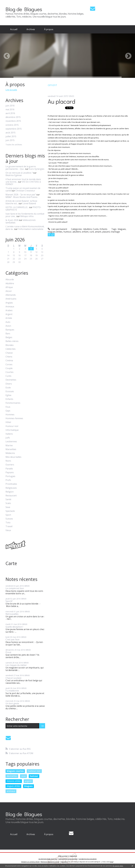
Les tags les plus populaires (88, 859)
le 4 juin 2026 (12, 220)
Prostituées (11, 484)
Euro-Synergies (37, 169)
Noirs (8, 461)
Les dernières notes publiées (68, 859)
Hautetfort (73, 856)
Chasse (9, 353)
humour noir (34, 771)
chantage (115, 232)
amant (98, 232)
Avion (8, 326)
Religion (10, 492)
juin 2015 (10, 140)
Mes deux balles (13, 457)
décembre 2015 (13, 117)
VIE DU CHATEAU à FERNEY (23, 183)
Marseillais (11, 449)
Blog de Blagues (24, 9)
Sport (8, 515)
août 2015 (10, 133)
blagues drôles (13, 786)
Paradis (9, 469)
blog (112, 862)
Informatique (12, 430)
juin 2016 (10, 106)
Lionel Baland (29, 203)
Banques (10, 330)
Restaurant (11, 496)
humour (34, 776)
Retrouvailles (12, 614)
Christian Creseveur (25, 191)
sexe (23, 776)
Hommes (10, 415)
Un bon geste (12, 703)
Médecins (10, 453)
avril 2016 (10, 113)
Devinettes (11, 380)
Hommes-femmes (14, 418)
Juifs (8, 438)
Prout (8, 652)
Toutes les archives (14, 145)
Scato (8, 503)
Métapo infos (27, 216)
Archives (31, 29)
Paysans (10, 472)
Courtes (9, 372)
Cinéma (9, 361)
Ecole (8, 388)
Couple (9, 368)
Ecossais (10, 391)
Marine (9, 445)
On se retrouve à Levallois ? (19, 173)
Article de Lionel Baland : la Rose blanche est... (21, 202)
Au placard (62, 101)
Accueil (14, 29)
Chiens (9, 357)
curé (92, 232)
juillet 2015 (11, 136)
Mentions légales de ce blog (50, 862)
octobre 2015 (12, 125)
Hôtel (8, 422)
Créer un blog (63, 856)
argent (28, 781)
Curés (8, 376)
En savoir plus (118, 866)
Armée (9, 318)
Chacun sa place (13, 678)
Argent (9, 314)
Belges (9, 337)
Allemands (11, 295)
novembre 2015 (13, 121)
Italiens (9, 434)
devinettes (12, 776)
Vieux (8, 530)
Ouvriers (10, 465)
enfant (85, 232)
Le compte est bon (15, 588)
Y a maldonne (12, 691)
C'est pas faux (12, 639)
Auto (8, 322)
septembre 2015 (14, 129)
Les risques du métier (16, 665)
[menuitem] (14, 29)
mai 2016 (10, 110)
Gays (8, 411)
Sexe (8, 507)
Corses (9, 364)
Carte (11, 563)
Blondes (10, 345)
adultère (77, 232)
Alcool (9, 291)
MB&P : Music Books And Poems (21, 197)
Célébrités (11, 349)
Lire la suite (11, 90)
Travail (9, 526)
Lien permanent (57, 229)
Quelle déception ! (14, 627)
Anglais (9, 303)
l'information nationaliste (31, 229)
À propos (49, 29)
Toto (8, 523)
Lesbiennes (11, 442)
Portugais (10, 476)
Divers (9, 384)
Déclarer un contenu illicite (30, 862)
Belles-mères (12, 341)
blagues (28, 786)
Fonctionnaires (13, 403)
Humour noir (12, 426)
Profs (8, 480)
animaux (11, 791)
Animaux (10, 307)
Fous (8, 407)
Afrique (9, 287)
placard (106, 232)
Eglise (8, 395)
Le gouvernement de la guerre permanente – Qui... (21, 168)
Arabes (9, 310)
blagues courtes (15, 771)
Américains (11, 299)
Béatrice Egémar (14, 175)
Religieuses (11, 488)
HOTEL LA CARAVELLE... (17, 207)
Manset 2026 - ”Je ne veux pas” (21, 195)
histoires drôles (14, 781)
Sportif (9, 601)
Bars (8, 334)
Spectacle (10, 511)
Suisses (9, 519)
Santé (8, 499)
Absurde (10, 279)
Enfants (9, 399)
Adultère (10, 283)
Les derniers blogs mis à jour (48, 859)
